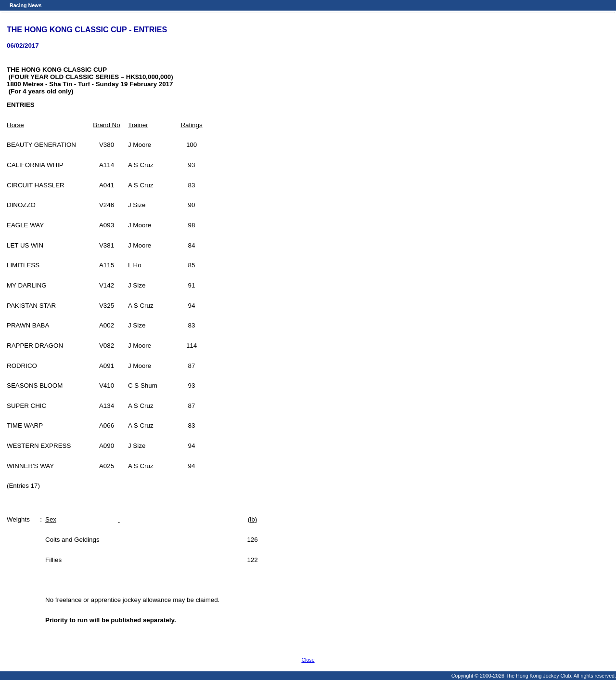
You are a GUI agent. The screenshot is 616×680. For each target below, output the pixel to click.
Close (308, 660)
